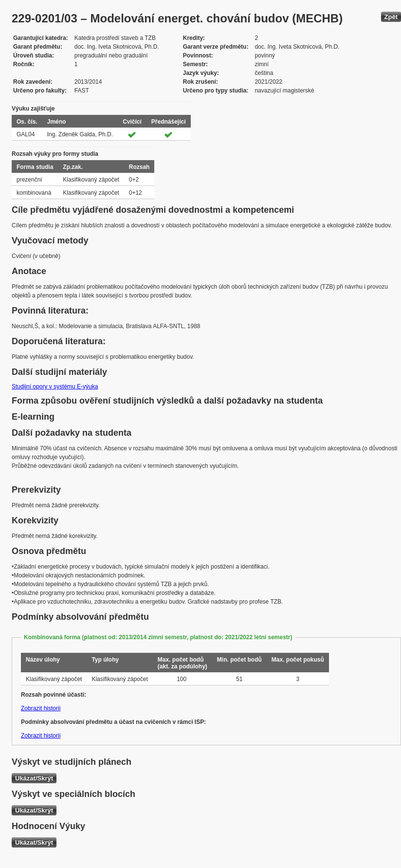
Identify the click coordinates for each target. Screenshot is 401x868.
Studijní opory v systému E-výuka (55, 387)
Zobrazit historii (41, 708)
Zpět (391, 17)
